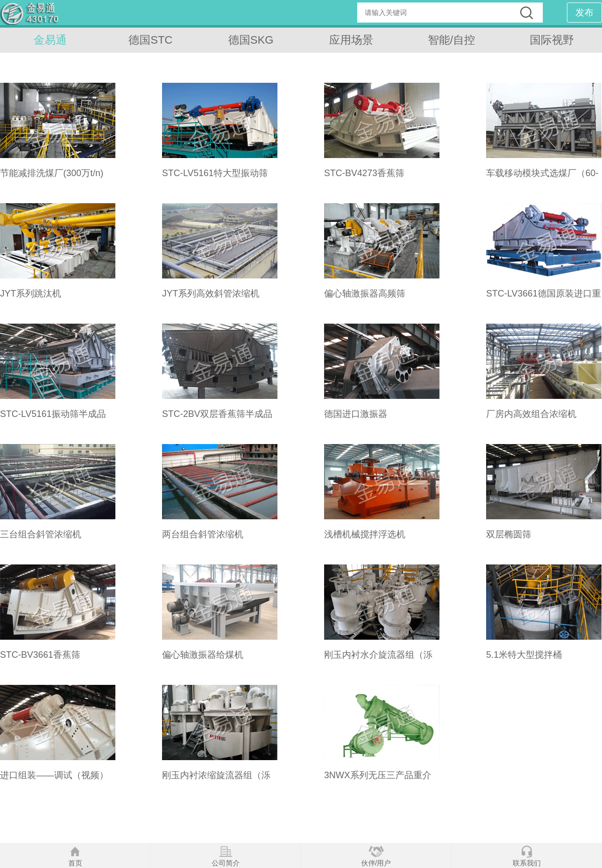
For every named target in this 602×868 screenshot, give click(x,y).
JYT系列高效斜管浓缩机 (211, 294)
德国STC (150, 40)
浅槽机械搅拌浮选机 (365, 534)
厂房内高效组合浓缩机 (531, 414)
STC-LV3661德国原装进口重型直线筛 (544, 299)
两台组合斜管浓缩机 (203, 534)
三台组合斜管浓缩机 (41, 534)
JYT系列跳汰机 (31, 294)
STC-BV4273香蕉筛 (364, 173)
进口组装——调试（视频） (54, 775)
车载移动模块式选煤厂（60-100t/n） (542, 178)
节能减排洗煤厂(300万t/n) (52, 173)
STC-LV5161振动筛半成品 (53, 414)
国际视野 (552, 40)
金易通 (50, 40)
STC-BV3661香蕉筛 (40, 655)
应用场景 (351, 40)
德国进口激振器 (356, 414)
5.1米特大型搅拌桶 (524, 655)
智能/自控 (452, 40)
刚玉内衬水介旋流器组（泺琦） (378, 660)
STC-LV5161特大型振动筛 (215, 173)
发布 (584, 13)
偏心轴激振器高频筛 (365, 294)
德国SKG (251, 40)
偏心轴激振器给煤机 (203, 655)
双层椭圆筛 (509, 534)
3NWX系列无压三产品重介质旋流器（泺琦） (378, 780)
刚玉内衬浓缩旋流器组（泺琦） (216, 780)
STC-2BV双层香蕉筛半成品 (217, 414)
